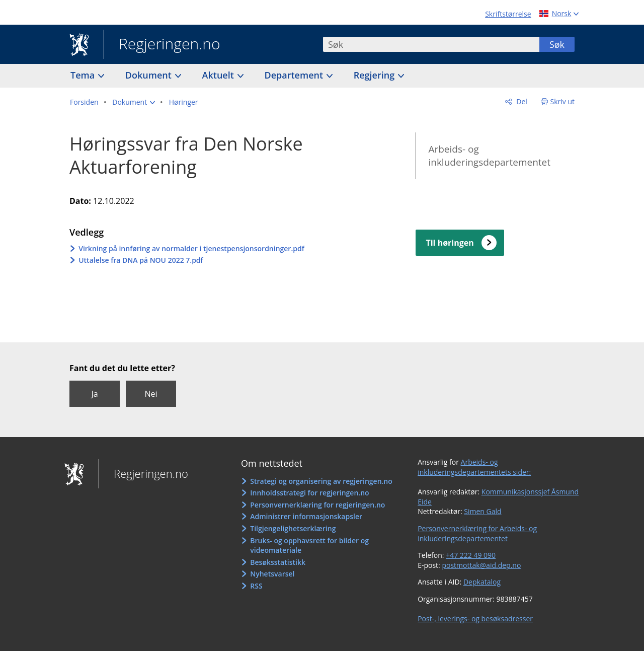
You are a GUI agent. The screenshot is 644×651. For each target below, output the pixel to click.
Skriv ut (563, 101)
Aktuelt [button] (219, 75)
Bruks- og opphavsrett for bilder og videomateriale (309, 546)
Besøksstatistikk (278, 562)
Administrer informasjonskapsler (306, 516)
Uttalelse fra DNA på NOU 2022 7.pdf (141, 260)
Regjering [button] (375, 75)
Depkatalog (482, 582)
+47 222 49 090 (471, 555)
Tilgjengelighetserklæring (293, 528)
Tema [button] (84, 75)
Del (521, 101)
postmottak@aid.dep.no (481, 565)
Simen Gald (482, 511)
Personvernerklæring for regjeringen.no (317, 505)
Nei (151, 394)
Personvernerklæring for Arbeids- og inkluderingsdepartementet (477, 533)
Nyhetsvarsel (272, 574)
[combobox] (431, 44)
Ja (94, 394)
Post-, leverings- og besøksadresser (475, 619)
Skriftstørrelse (508, 14)
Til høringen (450, 243)
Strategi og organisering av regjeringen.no (321, 481)
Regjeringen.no (162, 45)
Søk (557, 44)
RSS (256, 586)
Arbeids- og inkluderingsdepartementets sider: (474, 467)
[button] (134, 102)
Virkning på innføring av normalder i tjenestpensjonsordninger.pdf (191, 248)
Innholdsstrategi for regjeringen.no (309, 493)
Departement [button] (295, 75)
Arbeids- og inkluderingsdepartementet (489, 156)
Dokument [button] (150, 75)
